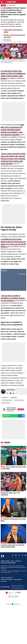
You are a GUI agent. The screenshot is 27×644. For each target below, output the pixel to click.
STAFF (12, 561)
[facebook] (13, 555)
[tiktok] (25, 555)
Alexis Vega (5, 398)
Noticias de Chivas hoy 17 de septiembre (10, 494)
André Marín (14, 398)
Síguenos (21, 409)
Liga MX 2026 (12, 5)
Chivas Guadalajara (7, 400)
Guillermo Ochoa (19, 400)
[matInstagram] (16, 555)
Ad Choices (4, 581)
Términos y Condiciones (7, 578)
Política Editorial (18, 580)
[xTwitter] (19, 555)
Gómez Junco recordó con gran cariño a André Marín (13, 468)
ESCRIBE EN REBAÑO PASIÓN (8, 563)
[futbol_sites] (6, 587)
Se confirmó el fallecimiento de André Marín (13, 520)
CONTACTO (18, 561)
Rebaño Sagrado (6, 403)
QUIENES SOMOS (5, 561)
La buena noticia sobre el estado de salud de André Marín (13, 546)
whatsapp (7, 416)
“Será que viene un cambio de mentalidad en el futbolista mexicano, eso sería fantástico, (13, 298)
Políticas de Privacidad (7, 580)
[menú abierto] (2, 2)
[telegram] (22, 555)
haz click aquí (14, 572)
